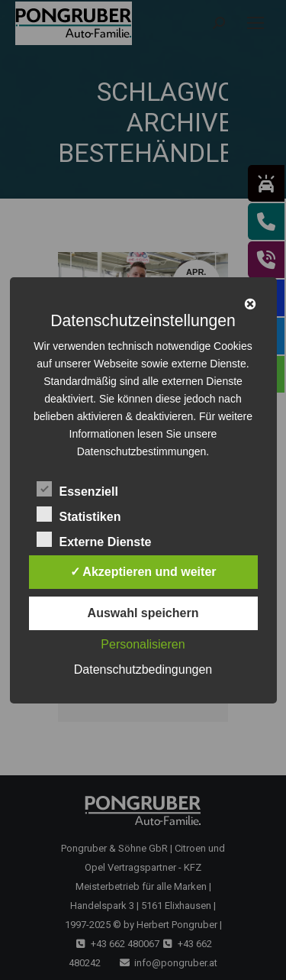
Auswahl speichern (143, 613)
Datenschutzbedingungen (143, 670)
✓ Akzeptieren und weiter (143, 572)
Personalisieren (143, 644)
